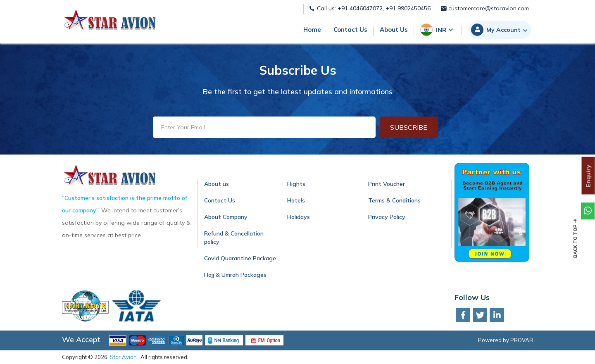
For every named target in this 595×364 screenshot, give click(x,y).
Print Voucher (387, 184)
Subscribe (409, 127)
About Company (226, 217)
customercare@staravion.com (485, 8)
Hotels (296, 200)
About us (217, 184)
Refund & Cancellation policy (234, 238)
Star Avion (123, 357)
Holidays (299, 217)
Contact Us (220, 200)
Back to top (575, 238)
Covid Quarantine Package (240, 258)
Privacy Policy (387, 217)
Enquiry (588, 175)
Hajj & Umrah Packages (235, 275)
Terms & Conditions (394, 200)
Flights (296, 184)
